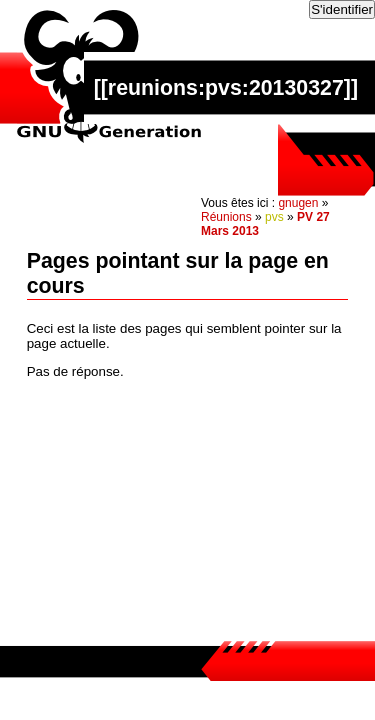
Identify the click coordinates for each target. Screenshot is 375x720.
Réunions (226, 217)
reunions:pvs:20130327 (226, 88)
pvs (274, 217)
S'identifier (342, 9)
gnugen (298, 203)
